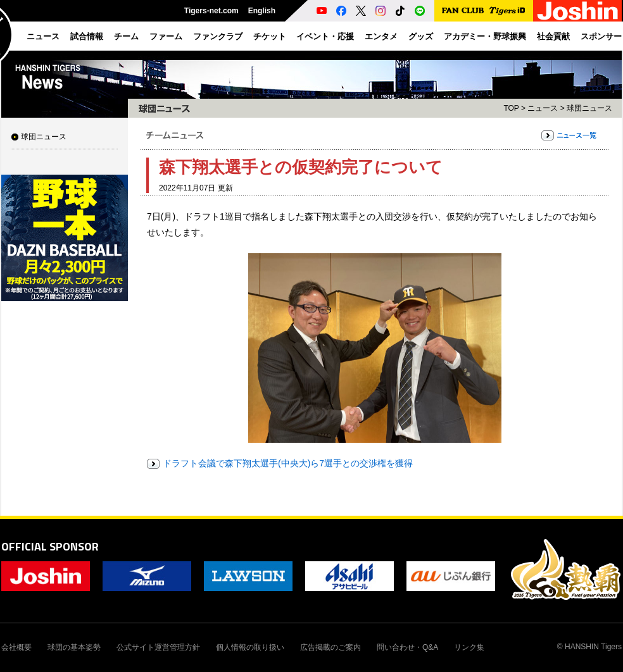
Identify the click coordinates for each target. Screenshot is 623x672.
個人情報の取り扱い (250, 647)
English (262, 11)
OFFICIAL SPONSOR (50, 546)
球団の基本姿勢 (74, 647)
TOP (511, 108)
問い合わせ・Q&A (407, 647)
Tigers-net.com (211, 11)
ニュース (543, 108)
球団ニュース (44, 137)
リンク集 (469, 647)
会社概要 (16, 647)
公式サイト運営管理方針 (158, 647)
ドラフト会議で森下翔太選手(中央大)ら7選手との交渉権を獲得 (288, 463)
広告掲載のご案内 (330, 647)
